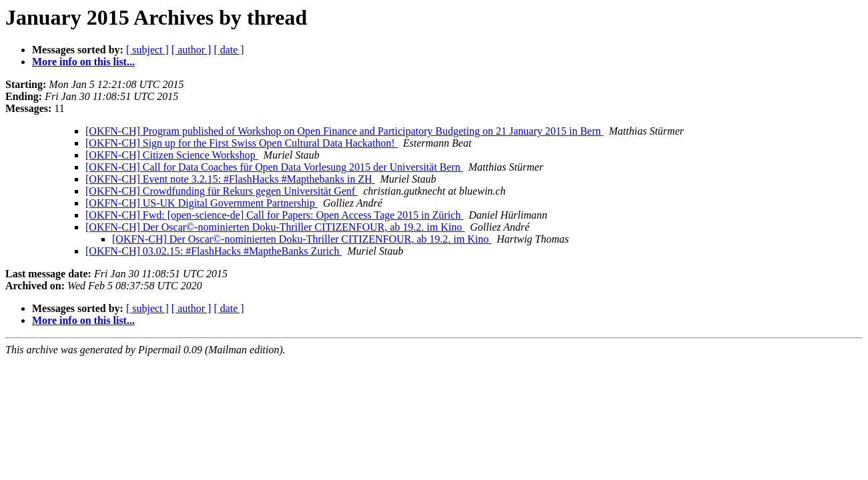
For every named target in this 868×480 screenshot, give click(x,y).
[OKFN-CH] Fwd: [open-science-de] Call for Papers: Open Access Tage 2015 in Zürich (274, 215)
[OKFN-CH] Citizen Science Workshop (172, 155)
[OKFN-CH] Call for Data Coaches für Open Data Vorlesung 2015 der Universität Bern (274, 167)
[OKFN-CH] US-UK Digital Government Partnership (201, 203)
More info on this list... (83, 62)
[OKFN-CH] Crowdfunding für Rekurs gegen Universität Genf (222, 191)
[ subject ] (147, 50)
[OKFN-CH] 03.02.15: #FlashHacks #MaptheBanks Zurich (213, 251)
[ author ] (191, 50)
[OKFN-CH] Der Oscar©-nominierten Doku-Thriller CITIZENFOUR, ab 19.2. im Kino (275, 227)
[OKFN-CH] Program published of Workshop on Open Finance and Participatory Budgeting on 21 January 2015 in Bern (345, 131)
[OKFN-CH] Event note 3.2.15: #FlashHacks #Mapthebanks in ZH (230, 179)
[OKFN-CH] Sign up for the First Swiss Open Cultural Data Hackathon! (242, 143)
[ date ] (229, 50)
